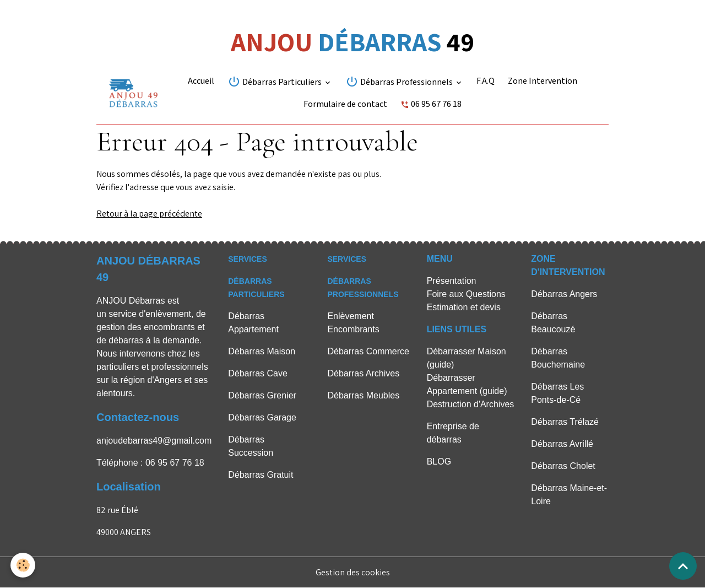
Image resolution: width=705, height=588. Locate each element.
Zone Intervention (543, 81)
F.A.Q (486, 81)
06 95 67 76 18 (431, 104)
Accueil (201, 81)
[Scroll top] (683, 566)
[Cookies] (23, 565)
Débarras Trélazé (565, 422)
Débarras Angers (564, 294)
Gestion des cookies (353, 572)
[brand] (133, 93)
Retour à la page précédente (149, 214)
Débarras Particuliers (275, 82)
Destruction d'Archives (471, 404)
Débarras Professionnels (400, 82)
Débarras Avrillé (562, 444)
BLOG (439, 462)
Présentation (452, 281)
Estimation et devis (464, 307)
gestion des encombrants (146, 327)
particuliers (118, 367)
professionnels (180, 367)
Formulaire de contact (345, 104)
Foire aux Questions (466, 294)
